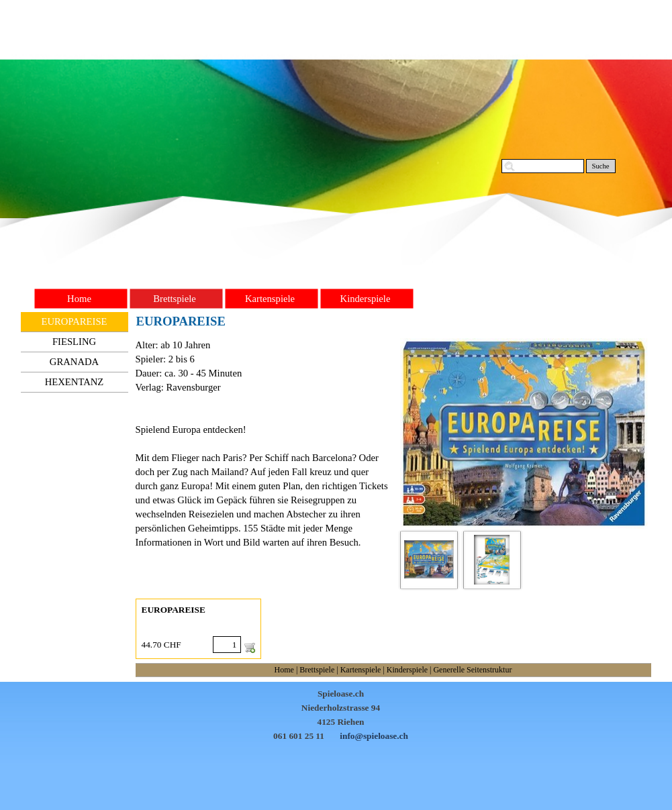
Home (284, 670)
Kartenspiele (361, 670)
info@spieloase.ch (374, 736)
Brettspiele (317, 670)
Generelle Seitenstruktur (472, 670)
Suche (600, 166)
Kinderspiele (407, 670)
